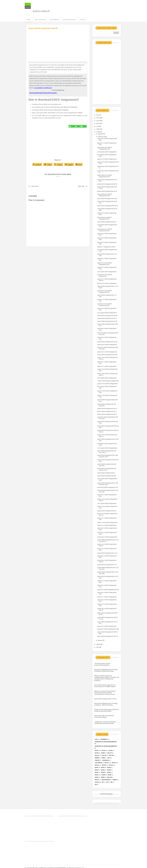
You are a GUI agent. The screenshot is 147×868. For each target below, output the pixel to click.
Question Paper (106, 780)
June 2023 (97, 760)
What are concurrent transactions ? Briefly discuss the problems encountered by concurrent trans (105, 693)
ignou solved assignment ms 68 (107, 321)
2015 (98, 647)
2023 (98, 118)
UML (112, 782)
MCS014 (97, 770)
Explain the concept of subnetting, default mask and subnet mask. (105, 723)
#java (96, 739)
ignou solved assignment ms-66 (107, 342)
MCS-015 (104, 765)
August (100, 134)
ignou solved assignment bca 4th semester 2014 (108, 484)
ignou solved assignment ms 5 (107, 411)
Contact (83, 20)
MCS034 (97, 777)
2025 (98, 115)
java (109, 758)
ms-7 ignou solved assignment (107, 272)
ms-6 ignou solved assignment (107, 313)
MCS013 (109, 768)
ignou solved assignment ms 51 (107, 409)
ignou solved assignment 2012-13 (108, 636)
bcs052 (103, 753)
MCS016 (109, 770)
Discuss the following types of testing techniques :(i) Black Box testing (106, 670)
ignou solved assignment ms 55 (107, 414)
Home (29, 20)
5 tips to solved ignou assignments (108, 381)
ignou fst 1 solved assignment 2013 (108, 590)
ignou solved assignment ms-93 (107, 191)
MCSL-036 (109, 777)
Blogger (110, 794)
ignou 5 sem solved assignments (108, 384)
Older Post (81, 186)
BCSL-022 (104, 755)
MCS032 (103, 775)
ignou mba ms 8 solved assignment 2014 (105, 218)
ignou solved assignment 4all (107, 476)
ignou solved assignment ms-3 (107, 511)
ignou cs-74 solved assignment (107, 283)
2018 (98, 129)
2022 (98, 121)
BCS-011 (97, 751)
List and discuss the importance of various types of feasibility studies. (105, 686)
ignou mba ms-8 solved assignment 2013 (105, 230)
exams (103, 758)
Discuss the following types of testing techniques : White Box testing (106, 704)
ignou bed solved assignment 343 (108, 487)
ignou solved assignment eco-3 (107, 565)
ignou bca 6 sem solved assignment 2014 (105, 291)
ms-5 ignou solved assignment (107, 378)
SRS (103, 782)
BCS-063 (97, 753)
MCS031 (97, 775)
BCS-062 (111, 751)
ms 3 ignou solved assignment (107, 504)
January (100, 640)
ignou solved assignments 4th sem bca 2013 (107, 469)
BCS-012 (104, 751)
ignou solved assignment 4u (106, 473)
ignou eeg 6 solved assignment (107, 345)
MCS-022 (111, 765)
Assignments (54, 20)
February (100, 137)
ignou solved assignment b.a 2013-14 (106, 699)
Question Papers (69, 20)
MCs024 (109, 772)
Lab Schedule (98, 763)
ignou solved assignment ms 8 (107, 222)
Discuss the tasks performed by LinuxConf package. (104, 716)
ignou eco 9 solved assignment (107, 159)
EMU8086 (97, 758)
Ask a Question (40, 20)
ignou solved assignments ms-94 (108, 206)
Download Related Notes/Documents (43, 93)
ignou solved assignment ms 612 (107, 316)
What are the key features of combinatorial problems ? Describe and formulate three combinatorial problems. (106, 678)
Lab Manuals (106, 760)
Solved (97, 782)
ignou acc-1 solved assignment (107, 597)
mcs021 (97, 772)
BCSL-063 (111, 755)
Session (114, 780)
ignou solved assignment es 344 (107, 553)
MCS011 (97, 768)
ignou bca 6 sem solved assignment (105, 275)
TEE (107, 782)
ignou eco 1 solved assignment (107, 626)
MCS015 (103, 770)
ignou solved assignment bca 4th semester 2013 (108, 456)
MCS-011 (107, 763)
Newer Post (35, 186)
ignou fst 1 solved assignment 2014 (108, 629)
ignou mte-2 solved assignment (107, 537)
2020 (98, 126)
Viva (96, 785)
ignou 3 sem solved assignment (107, 522)
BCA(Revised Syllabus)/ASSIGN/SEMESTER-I (106, 742)
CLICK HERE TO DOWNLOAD (43, 88)
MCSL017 (97, 780)
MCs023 (103, 772)
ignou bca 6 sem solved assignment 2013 (105, 264)
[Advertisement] (58, 44)
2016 (98, 644)
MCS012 (103, 768)
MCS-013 (97, 765)
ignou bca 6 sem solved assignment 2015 (105, 305)
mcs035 (103, 777)
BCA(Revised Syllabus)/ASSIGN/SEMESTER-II (106, 746)
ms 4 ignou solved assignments (107, 448)
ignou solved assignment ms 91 (107, 199)
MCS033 (110, 775)
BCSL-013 (110, 753)
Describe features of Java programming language (102, 664)
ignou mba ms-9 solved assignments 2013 (105, 176)
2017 (97, 132)
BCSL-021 (97, 755)
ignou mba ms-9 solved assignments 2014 (105, 148)
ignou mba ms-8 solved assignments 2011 (105, 195)
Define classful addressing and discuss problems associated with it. (106, 710)
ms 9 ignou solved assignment (107, 152)
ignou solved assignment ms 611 (107, 355)
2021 (98, 124)
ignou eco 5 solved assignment (107, 366)
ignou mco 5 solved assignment (107, 352)
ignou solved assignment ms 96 (107, 184)
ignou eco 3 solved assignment (107, 525)
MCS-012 (114, 763)
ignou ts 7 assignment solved (106, 247)
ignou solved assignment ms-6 (107, 318)
